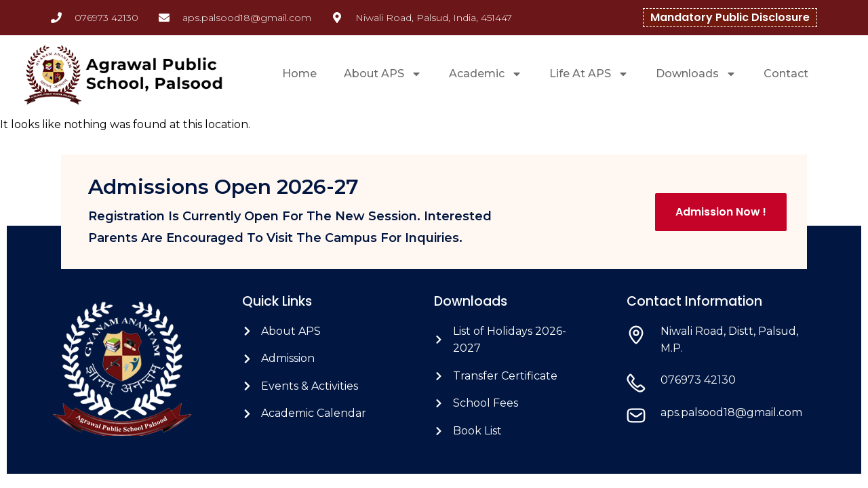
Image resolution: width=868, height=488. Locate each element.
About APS (383, 74)
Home (299, 74)
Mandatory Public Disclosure (730, 17)
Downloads (696, 74)
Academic (486, 74)
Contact (786, 74)
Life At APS (589, 74)
